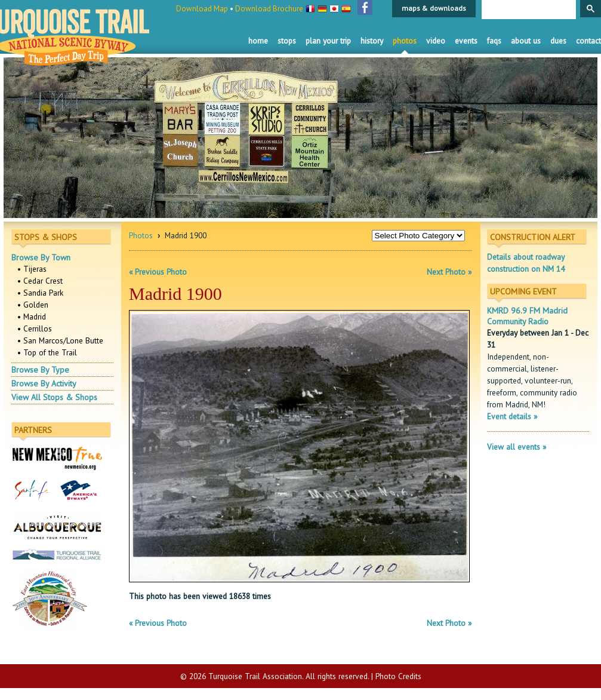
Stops (287, 41)
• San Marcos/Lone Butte (60, 340)
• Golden (33, 305)
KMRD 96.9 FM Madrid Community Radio (527, 316)
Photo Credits (398, 676)
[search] (528, 10)
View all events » (517, 447)
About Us (526, 41)
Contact (588, 41)
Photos (405, 41)
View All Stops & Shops (54, 397)
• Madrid (32, 317)
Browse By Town (41, 257)
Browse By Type (40, 370)
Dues (558, 41)
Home (258, 41)
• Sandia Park (40, 293)
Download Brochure (269, 9)
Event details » (512, 416)
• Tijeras (32, 269)
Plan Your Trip (328, 41)
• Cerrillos (35, 328)
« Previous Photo (158, 272)
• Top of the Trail (47, 352)
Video (436, 41)
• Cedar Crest (40, 281)
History (372, 41)
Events (466, 41)
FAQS (494, 41)
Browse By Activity (44, 383)
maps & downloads (434, 8)
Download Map (202, 9)
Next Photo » (449, 272)
